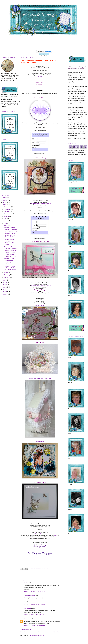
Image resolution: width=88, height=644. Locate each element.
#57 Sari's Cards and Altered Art (40, 379)
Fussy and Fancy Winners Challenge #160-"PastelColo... (11, 249)
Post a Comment (25, 629)
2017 (5, 202)
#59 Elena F (40, 441)
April (6, 226)
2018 (5, 200)
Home (40, 632)
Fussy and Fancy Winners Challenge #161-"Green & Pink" (11, 229)
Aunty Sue (27, 608)
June (6, 221)
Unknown (27, 619)
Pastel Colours (40, 534)
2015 (5, 280)
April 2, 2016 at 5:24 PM (35, 615)
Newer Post (23, 632)
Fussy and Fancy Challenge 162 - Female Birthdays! (10, 235)
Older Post (57, 632)
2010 (5, 292)
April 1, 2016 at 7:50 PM (34, 591)
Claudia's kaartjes (29, 596)
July (6, 219)
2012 (5, 287)
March (6, 272)
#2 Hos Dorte (40, 306)
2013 (5, 285)
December (8, 207)
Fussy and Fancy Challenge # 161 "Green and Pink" (10, 254)
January (7, 277)
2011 (5, 289)
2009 (5, 294)
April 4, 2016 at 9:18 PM (34, 626)
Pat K (56, 535)
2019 (5, 198)
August (7, 216)
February (7, 275)
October (7, 212)
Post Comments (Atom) (37, 635)
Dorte (26, 583)
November (8, 209)
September (8, 214)
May (6, 223)
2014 (5, 282)
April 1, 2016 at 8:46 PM (34, 604)
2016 (5, 205)
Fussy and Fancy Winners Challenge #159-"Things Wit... (11, 268)
